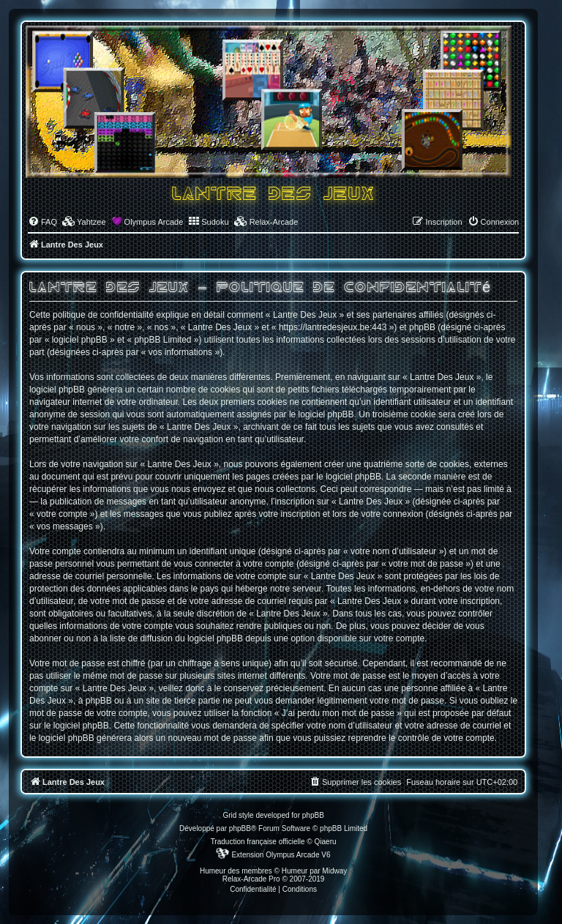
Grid (229, 815)
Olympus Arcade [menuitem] (154, 222)
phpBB (240, 828)
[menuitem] (42, 222)
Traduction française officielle (258, 842)
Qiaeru (326, 842)
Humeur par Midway (314, 871)
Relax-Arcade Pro (251, 879)
